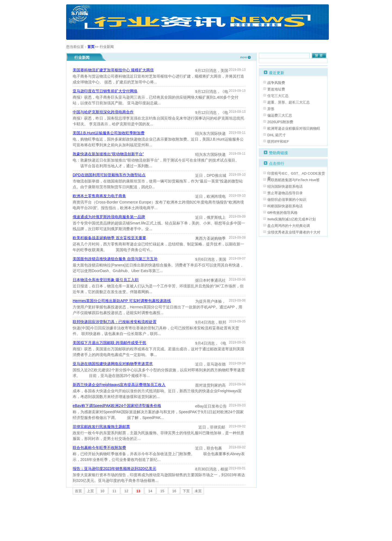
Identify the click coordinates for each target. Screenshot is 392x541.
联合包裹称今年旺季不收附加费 (99, 448)
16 (174, 491)
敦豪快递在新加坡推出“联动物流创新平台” (108, 154)
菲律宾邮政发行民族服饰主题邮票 (101, 427)
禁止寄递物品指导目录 (285, 193)
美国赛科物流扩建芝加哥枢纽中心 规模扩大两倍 (113, 70)
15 (162, 491)
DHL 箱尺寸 (277, 135)
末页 (198, 491)
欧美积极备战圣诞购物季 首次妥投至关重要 (109, 238)
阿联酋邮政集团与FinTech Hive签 (293, 180)
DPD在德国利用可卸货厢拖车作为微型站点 (109, 175)
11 (114, 491)
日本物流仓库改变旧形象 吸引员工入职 (106, 280)
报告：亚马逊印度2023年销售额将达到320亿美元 (114, 469)
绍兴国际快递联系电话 (285, 186)
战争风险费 (276, 83)
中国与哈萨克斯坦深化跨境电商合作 (103, 112)
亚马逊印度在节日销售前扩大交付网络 (105, 91)
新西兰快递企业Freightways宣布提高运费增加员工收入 (119, 385)
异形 (271, 109)
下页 (186, 491)
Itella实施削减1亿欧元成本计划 (292, 219)
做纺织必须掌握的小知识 (287, 200)
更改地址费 (276, 89)
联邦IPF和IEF (278, 142)
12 (126, 491)
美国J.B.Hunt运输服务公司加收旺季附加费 (109, 133)
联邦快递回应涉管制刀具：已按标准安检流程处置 (115, 322)
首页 (91, 47)
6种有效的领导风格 (282, 213)
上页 (90, 491)
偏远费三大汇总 (280, 115)
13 (138, 491)
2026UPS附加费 (280, 122)
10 (102, 491)
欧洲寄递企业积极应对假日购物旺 (294, 128)
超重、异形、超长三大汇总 (289, 102)
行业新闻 (107, 47)
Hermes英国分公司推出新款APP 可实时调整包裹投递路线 (122, 301)
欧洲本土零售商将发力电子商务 (99, 196)
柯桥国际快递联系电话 (285, 206)
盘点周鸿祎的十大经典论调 (289, 226)
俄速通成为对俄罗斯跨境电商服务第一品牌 (109, 217)
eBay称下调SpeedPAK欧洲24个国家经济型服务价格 (117, 406)
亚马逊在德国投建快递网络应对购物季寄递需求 (113, 364)
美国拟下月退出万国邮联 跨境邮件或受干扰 (109, 343)
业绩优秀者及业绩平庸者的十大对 (294, 232)
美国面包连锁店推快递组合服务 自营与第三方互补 (115, 259)
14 (150, 491)
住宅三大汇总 (278, 96)
